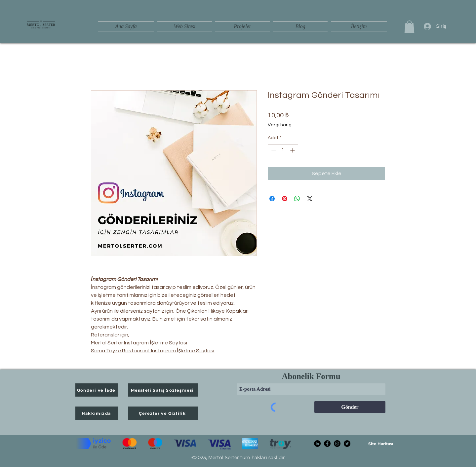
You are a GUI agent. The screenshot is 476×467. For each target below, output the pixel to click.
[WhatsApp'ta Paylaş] (297, 199)
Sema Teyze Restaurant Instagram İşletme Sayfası (153, 351)
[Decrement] (273, 150)
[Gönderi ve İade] (97, 390)
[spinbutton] (283, 150)
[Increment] (293, 150)
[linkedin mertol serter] (317, 444)
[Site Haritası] (381, 444)
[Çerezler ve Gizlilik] (163, 413)
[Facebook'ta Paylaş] (272, 199)
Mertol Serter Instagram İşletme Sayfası (139, 343)
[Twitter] (347, 444)
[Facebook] (327, 444)
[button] (409, 27)
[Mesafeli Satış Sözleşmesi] (163, 390)
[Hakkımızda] (97, 413)
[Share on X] (310, 199)
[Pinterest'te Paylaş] (285, 199)
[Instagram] (337, 444)
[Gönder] (350, 407)
